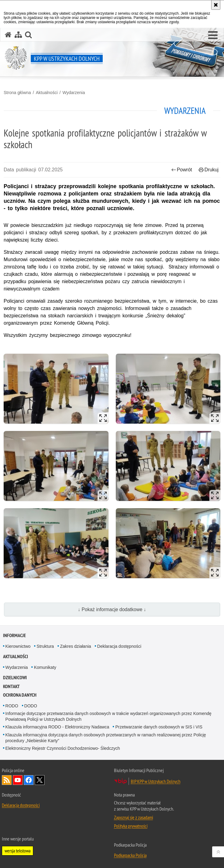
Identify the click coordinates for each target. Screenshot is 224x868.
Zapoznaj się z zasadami (133, 817)
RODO (12, 706)
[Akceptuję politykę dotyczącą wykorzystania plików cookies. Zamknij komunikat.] (216, 5)
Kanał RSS (7, 780)
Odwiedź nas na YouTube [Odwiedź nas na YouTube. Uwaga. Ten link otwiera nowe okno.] (18, 780)
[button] (213, 35)
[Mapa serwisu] (18, 35)
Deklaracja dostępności (119, 646)
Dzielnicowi (15, 678)
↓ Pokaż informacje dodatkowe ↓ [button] (112, 609)
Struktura (45, 646)
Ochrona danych (20, 695)
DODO (31, 706)
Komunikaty (45, 667)
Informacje (14, 635)
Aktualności (47, 93)
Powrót (182, 170)
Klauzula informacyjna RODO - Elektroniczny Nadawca (57, 727)
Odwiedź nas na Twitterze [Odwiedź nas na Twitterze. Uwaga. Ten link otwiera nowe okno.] (40, 780)
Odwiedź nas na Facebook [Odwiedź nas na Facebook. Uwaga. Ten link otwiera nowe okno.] (29, 780)
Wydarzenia (74, 93)
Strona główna (17, 93)
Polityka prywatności (131, 826)
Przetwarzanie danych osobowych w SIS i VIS (159, 727)
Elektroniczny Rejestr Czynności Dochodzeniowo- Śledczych (63, 748)
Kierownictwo (18, 646)
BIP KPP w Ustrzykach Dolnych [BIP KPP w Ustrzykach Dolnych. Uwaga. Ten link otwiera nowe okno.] (156, 781)
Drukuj (209, 170)
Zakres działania (76, 646)
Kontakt (11, 686)
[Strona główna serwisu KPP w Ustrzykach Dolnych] (8, 35)
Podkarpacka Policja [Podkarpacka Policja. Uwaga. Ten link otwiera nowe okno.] (130, 855)
